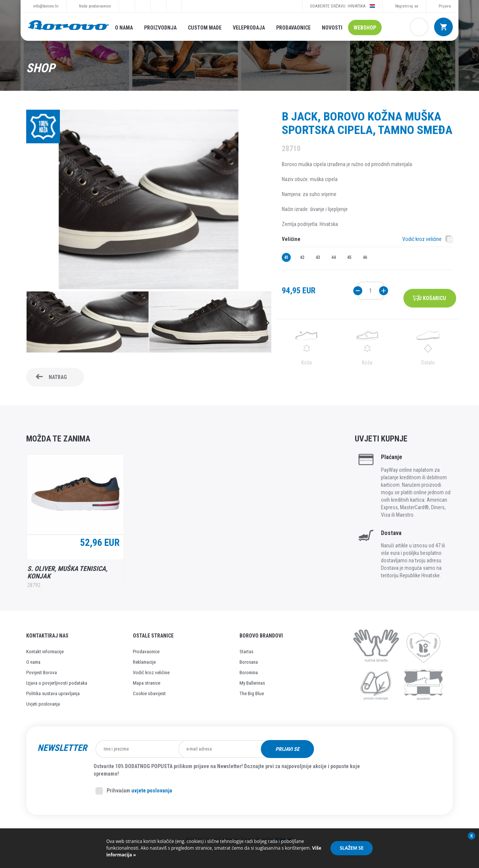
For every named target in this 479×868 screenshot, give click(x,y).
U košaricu (436, 291)
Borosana (249, 662)
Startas (246, 652)
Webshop (365, 28)
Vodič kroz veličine (422, 239)
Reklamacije (144, 662)
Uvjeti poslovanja (43, 704)
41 (286, 257)
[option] (88, 323)
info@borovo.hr (46, 6)
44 (333, 257)
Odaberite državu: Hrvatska (342, 6)
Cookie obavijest (149, 693)
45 (349, 257)
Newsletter (62, 748)
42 (302, 257)
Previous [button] (30, 323)
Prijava (445, 6)
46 (365, 257)
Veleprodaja (249, 28)
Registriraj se (407, 6)
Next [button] (268, 323)
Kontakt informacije (45, 652)
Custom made (205, 28)
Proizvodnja (160, 28)
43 (318, 257)
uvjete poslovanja (152, 791)
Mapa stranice (147, 683)
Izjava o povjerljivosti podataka (57, 683)
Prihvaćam (134, 791)
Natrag (58, 377)
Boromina (249, 673)
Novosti (332, 28)
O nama (124, 28)
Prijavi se (334, 749)
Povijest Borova (42, 673)
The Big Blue (252, 693)
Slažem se (352, 848)
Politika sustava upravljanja (53, 693)
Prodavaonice (293, 28)
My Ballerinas (252, 683)
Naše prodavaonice (95, 6)
